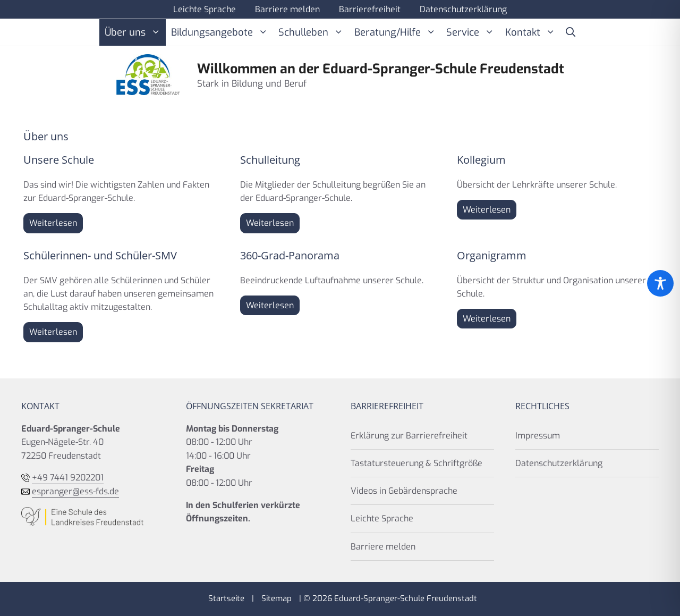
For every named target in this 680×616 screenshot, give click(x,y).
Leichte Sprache (205, 9)
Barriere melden (287, 9)
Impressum (538, 436)
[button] (571, 32)
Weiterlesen (53, 223)
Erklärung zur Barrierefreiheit (409, 436)
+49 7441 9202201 (68, 478)
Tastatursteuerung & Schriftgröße (416, 463)
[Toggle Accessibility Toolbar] (660, 283)
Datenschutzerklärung (463, 9)
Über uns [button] (135, 32)
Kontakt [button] (533, 32)
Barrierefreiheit (370, 9)
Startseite (226, 598)
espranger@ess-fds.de (75, 491)
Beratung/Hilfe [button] (398, 32)
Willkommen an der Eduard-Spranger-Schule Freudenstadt (381, 69)
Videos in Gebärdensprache (404, 491)
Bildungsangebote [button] (222, 32)
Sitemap (277, 598)
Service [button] (473, 32)
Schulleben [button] (313, 32)
